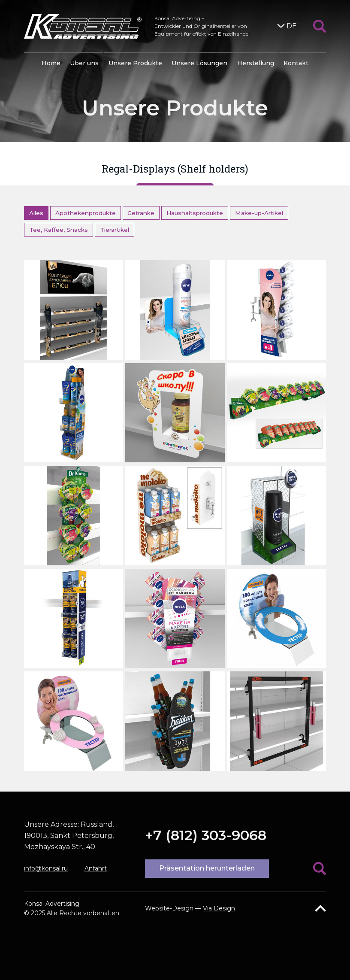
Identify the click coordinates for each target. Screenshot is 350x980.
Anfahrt (96, 868)
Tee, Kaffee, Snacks (59, 230)
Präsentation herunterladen (207, 868)
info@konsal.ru (46, 868)
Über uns (84, 63)
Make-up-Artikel (259, 213)
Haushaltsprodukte (195, 213)
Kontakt (296, 63)
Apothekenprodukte (86, 213)
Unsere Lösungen (199, 63)
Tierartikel (115, 230)
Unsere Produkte (135, 63)
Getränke (141, 213)
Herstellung (256, 63)
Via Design (219, 908)
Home (51, 63)
